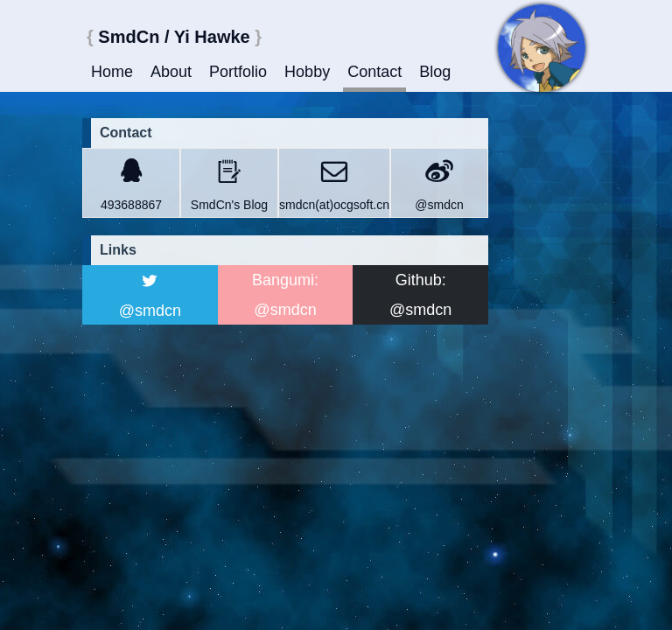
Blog (435, 72)
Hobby (307, 72)
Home (112, 72)
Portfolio (238, 72)
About (171, 72)
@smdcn (439, 205)
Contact (374, 72)
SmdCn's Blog (229, 205)
